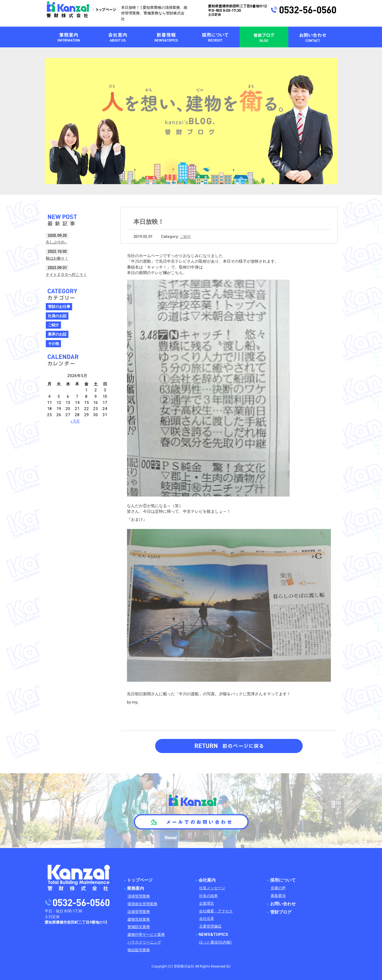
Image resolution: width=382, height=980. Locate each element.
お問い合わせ (283, 904)
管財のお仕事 (59, 307)
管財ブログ (281, 912)
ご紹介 (186, 237)
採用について (283, 880)
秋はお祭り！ (57, 258)
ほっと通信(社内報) (215, 942)
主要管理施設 (210, 926)
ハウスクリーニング (144, 942)
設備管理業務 (139, 912)
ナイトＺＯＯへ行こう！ (66, 275)
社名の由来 (208, 896)
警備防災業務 (139, 927)
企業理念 (207, 903)
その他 (54, 344)
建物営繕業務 (139, 919)
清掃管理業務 (139, 896)
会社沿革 (207, 919)
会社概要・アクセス (216, 911)
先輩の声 (278, 888)
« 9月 (75, 421)
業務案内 (135, 888)
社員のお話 (57, 316)
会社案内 (207, 880)
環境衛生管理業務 (142, 904)
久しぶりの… (56, 242)
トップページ (140, 880)
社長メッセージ (212, 888)
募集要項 (278, 896)
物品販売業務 (139, 950)
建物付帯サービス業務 (146, 935)
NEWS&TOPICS (213, 934)
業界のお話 (57, 334)
